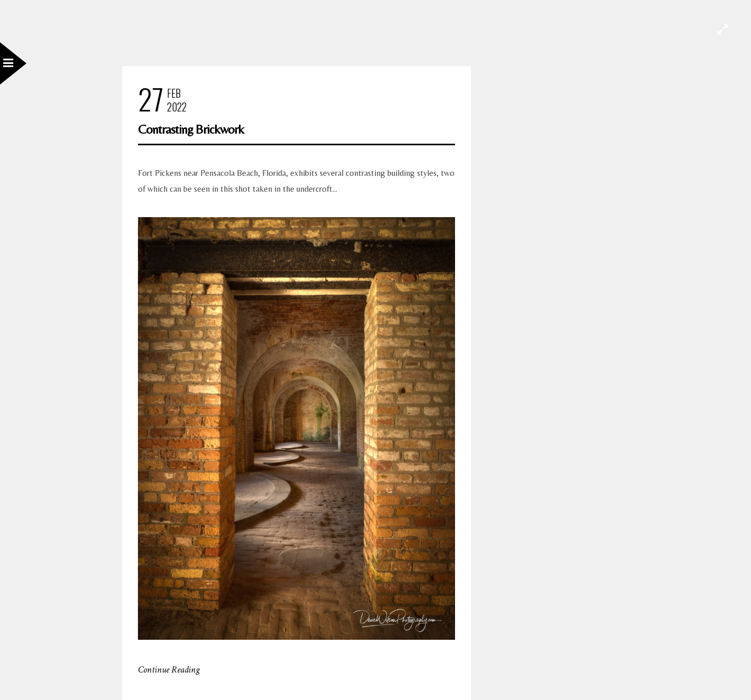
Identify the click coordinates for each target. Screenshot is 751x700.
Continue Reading (169, 670)
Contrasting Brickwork (191, 129)
